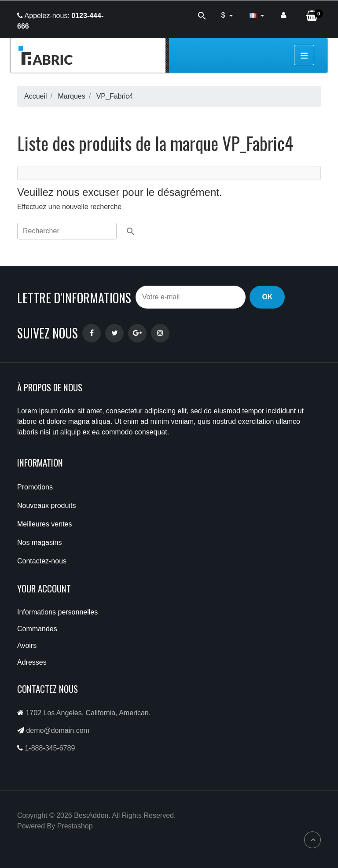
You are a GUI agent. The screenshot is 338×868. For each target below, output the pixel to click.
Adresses (32, 662)
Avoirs (27, 645)
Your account (44, 588)
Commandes (37, 629)
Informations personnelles (57, 612)
